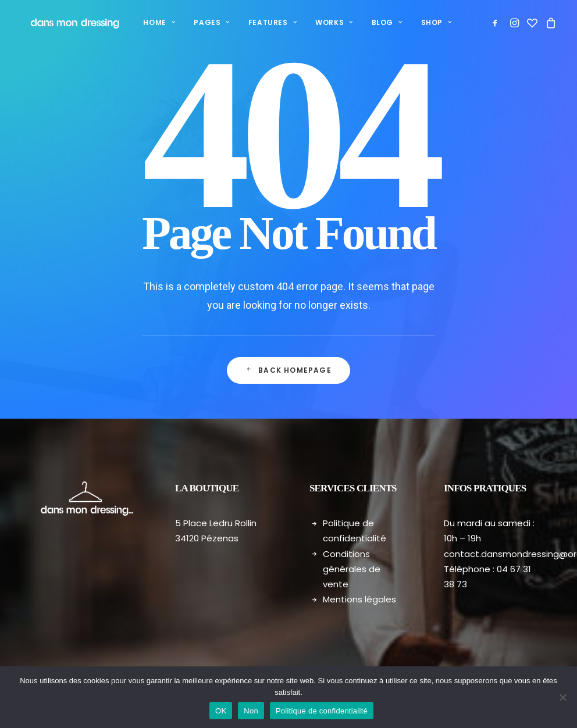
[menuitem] (143, 23)
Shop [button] (421, 22)
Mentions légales (359, 599)
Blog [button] (371, 22)
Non (251, 711)
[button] (497, 23)
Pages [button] (196, 22)
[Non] (562, 697)
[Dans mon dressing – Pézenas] (64, 23)
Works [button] (318, 22)
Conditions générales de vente (352, 569)
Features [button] (257, 22)
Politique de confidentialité (322, 711)
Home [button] (143, 22)
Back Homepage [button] (288, 370)
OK (221, 711)
